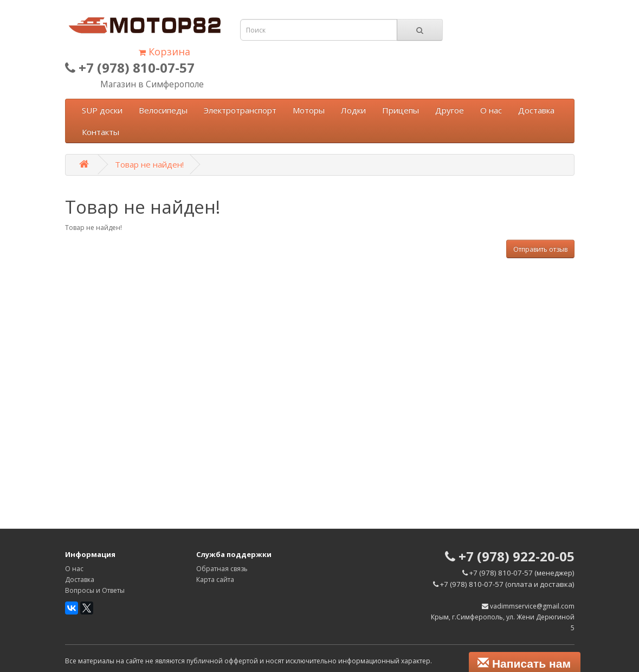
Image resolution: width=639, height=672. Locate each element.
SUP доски (102, 110)
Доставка (536, 110)
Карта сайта (215, 580)
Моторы (309, 110)
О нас (491, 110)
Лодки (353, 110)
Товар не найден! (149, 164)
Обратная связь (222, 569)
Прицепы (401, 110)
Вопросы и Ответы (95, 590)
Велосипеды (163, 110)
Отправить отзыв (540, 249)
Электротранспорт (240, 110)
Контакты (101, 132)
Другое (450, 110)
